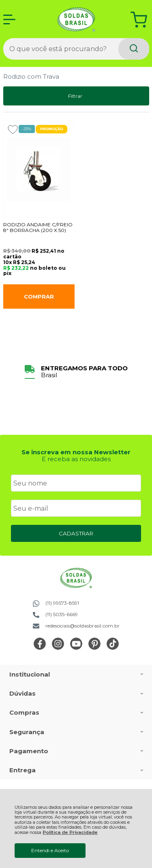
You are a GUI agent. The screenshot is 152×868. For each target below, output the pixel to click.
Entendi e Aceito (50, 850)
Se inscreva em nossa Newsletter (76, 452)
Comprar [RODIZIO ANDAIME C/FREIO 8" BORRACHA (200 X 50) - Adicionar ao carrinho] (39, 296)
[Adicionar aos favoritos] (13, 129)
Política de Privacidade (70, 833)
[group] (76, 372)
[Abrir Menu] (9, 19)
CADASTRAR (76, 533)
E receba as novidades (76, 459)
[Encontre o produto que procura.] (134, 49)
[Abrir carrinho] (139, 20)
